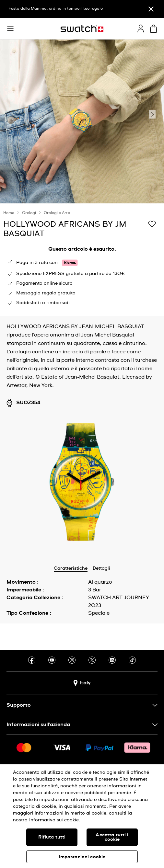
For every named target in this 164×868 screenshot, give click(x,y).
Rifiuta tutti (52, 837)
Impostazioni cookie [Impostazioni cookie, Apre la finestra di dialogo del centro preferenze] (82, 857)
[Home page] (82, 29)
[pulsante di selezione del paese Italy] (82, 683)
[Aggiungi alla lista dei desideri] (152, 224)
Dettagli (101, 568)
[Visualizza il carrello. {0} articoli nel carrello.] (153, 29)
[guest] (141, 29)
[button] (10, 29)
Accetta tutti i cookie (112, 837)
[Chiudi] (151, 9)
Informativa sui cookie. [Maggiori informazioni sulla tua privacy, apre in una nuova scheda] (55, 820)
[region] (82, 816)
